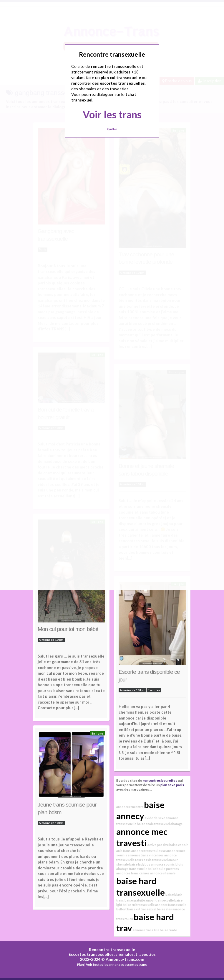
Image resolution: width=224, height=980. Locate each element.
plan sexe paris (172, 785)
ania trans (123, 851)
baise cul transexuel (142, 909)
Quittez (112, 129)
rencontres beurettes (160, 780)
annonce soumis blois (167, 864)
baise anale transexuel (153, 824)
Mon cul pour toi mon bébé (68, 629)
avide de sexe (155, 818)
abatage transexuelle (132, 869)
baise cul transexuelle (139, 905)
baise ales (164, 909)
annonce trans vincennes (146, 855)
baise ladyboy (140, 864)
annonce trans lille (146, 930)
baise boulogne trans (163, 869)
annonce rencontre (130, 807)
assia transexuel (156, 860)
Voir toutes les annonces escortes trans (116, 965)
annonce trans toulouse (148, 851)
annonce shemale (163, 873)
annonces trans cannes (133, 873)
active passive (158, 845)
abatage (176, 824)
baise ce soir (179, 845)
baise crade (168, 930)
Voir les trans (112, 114)
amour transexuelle (160, 900)
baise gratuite (135, 900)
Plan (81, 965)
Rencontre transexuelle (112, 949)
